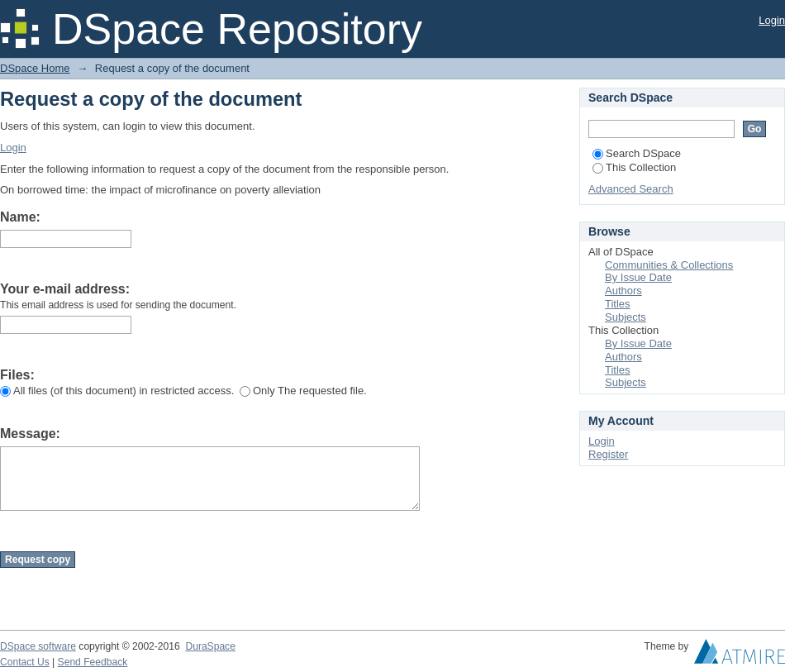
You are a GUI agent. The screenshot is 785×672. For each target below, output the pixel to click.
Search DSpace (637, 153)
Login (772, 20)
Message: (30, 434)
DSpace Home (35, 68)
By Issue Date (638, 277)
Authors (623, 291)
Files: (17, 375)
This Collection (634, 167)
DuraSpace (210, 646)
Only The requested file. (303, 391)
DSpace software (38, 646)
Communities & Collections (669, 265)
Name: (20, 217)
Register (608, 454)
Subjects (626, 317)
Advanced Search (631, 189)
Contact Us (25, 662)
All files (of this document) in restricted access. (117, 391)
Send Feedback (93, 662)
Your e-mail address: (65, 289)
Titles (618, 304)
